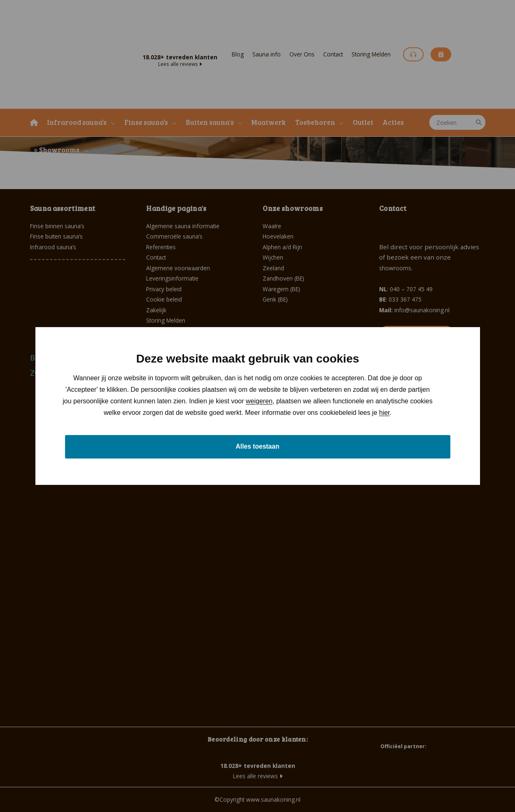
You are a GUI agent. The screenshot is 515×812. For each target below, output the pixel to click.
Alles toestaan (257, 446)
